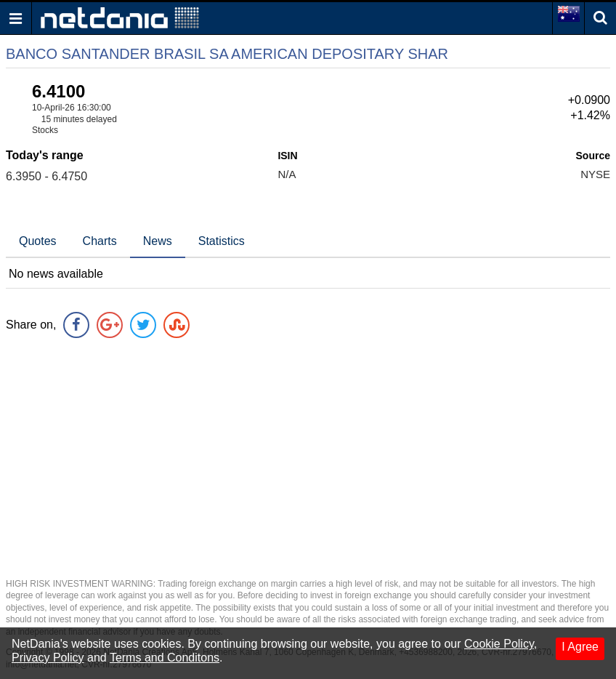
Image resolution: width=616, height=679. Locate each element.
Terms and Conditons (165, 658)
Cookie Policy (499, 644)
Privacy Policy (48, 658)
